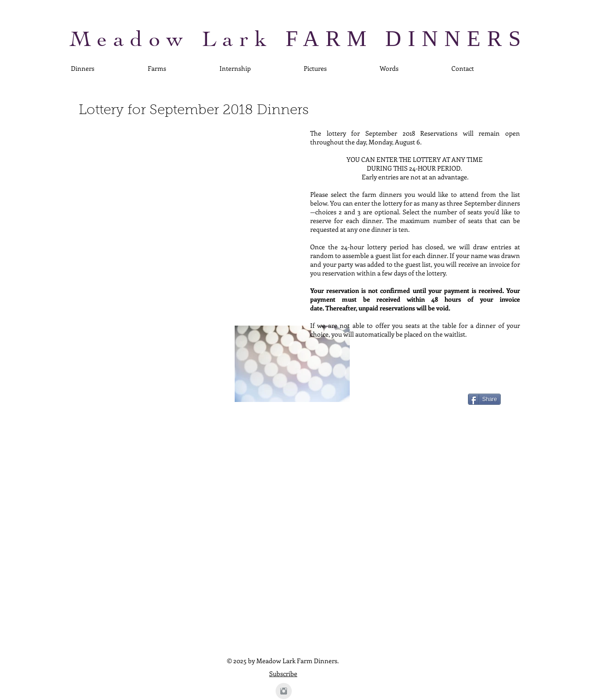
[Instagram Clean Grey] (284, 691)
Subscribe (283, 674)
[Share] (484, 399)
